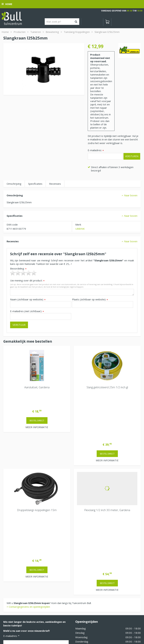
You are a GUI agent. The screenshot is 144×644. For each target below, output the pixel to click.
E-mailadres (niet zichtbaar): (27, 311)
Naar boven (131, 195)
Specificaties (35, 184)
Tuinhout (69, 627)
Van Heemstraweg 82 (16, 568)
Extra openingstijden (87, 555)
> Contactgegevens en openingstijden (28, 500)
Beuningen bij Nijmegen (17, 574)
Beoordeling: (18, 269)
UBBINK (80, 229)
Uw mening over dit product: (27, 281)
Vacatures (81, 570)
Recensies (55, 184)
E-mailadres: (96, 150)
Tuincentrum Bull (13, 563)
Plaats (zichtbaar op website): (90, 299)
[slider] (23, 273)
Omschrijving (14, 184)
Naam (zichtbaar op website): (28, 299)
